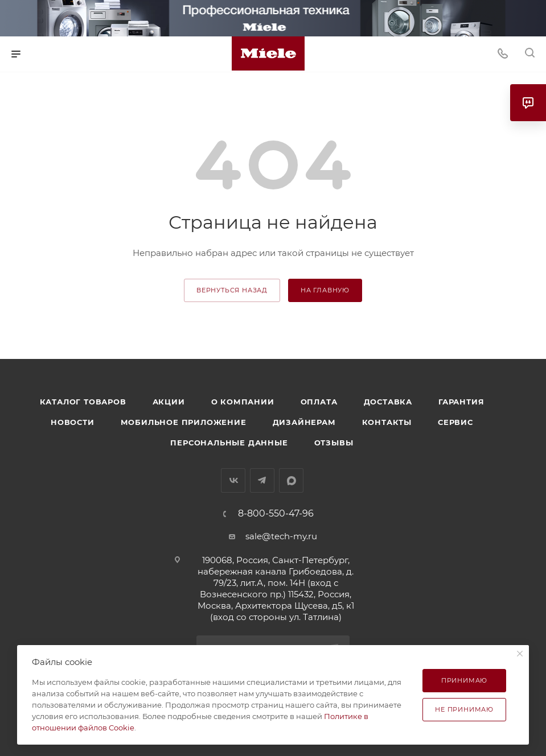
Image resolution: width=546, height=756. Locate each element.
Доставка (388, 402)
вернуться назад (232, 290)
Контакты (387, 422)
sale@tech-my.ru (281, 536)
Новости (73, 422)
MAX (291, 480)
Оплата (319, 402)
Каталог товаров (83, 402)
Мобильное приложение (184, 422)
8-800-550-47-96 (276, 514)
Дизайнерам (304, 422)
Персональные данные (229, 443)
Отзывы (334, 443)
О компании (243, 402)
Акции (169, 402)
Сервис (455, 422)
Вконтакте (233, 480)
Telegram (262, 480)
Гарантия (461, 402)
